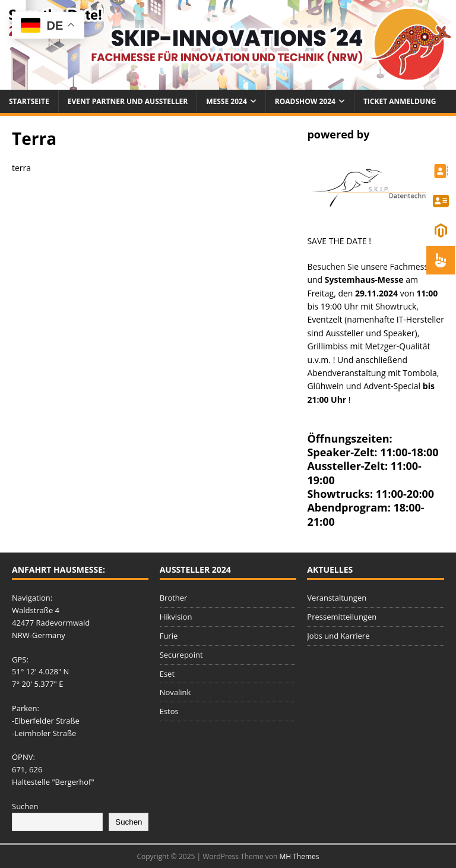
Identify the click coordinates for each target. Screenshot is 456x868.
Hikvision (176, 617)
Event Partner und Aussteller (128, 101)
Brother (174, 598)
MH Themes (300, 856)
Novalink (175, 692)
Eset (167, 674)
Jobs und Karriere (338, 636)
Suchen (25, 806)
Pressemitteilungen (342, 617)
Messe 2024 (227, 101)
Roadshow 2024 (305, 101)
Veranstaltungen (337, 598)
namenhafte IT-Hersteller (395, 319)
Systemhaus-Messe (364, 280)
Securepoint (181, 655)
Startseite (29, 101)
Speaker (399, 333)
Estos (169, 711)
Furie (169, 636)
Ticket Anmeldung (400, 101)
